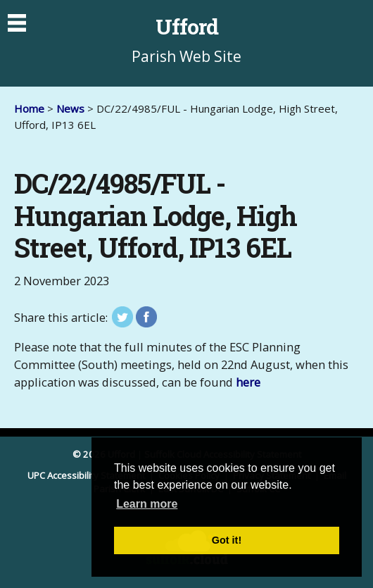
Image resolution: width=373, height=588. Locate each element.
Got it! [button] (227, 540)
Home (29, 108)
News (70, 108)
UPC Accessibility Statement (87, 475)
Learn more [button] (147, 504)
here (248, 382)
